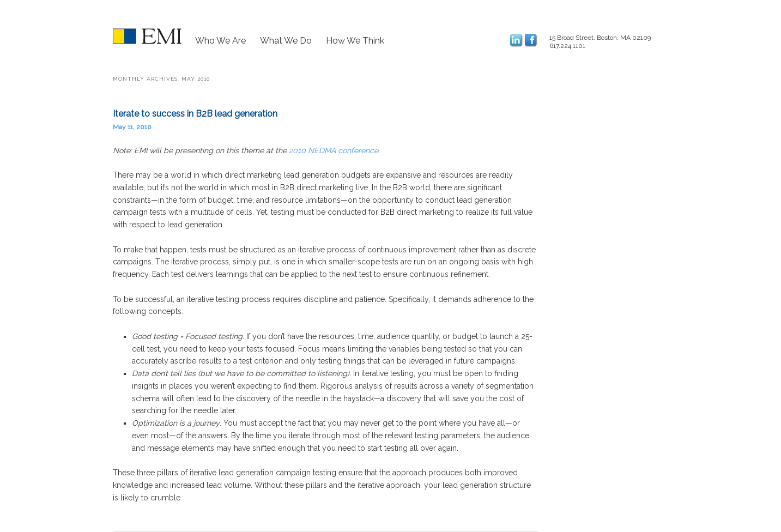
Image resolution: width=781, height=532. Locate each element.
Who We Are (220, 41)
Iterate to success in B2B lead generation (195, 114)
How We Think (355, 41)
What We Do (286, 41)
